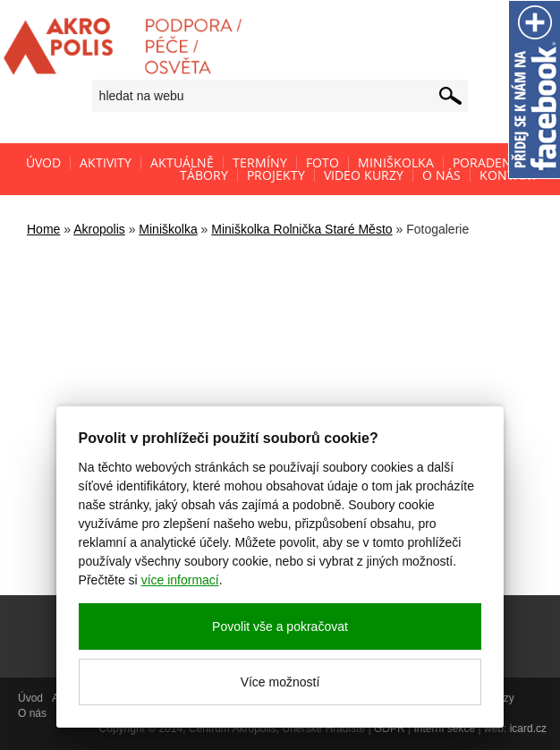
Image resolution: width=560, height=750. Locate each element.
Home (43, 229)
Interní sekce (444, 729)
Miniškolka (168, 229)
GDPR (390, 729)
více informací (180, 580)
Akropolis (99, 229)
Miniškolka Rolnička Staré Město (301, 229)
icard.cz (528, 729)
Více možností (280, 682)
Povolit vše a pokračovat (280, 626)
